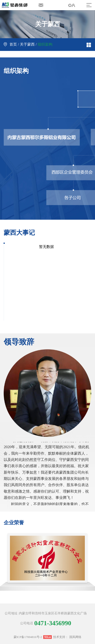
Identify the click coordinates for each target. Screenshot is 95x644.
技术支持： (61, 637)
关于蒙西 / (28, 44)
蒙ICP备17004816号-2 (28, 637)
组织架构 (45, 44)
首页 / (12, 44)
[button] (88, 560)
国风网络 (75, 637)
